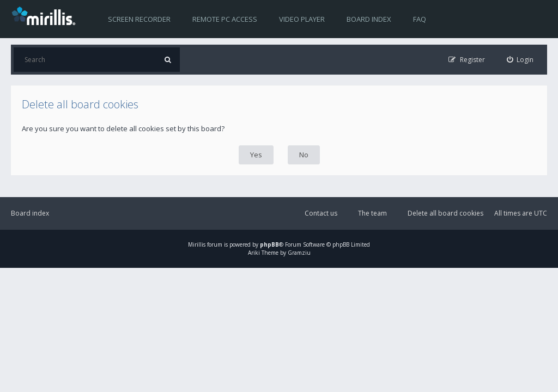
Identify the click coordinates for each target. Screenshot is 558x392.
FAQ (420, 19)
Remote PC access (225, 19)
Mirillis (197, 244)
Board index (369, 19)
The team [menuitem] (372, 213)
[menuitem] (520, 60)
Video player (302, 19)
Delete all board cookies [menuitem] (445, 213)
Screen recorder (139, 19)
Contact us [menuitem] (321, 213)
